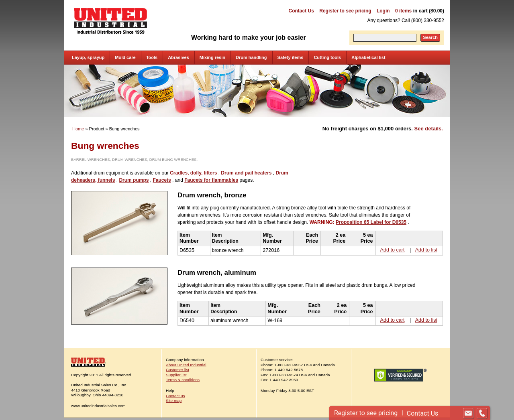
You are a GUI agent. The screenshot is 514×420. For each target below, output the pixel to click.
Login (383, 11)
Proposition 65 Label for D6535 (371, 222)
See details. (429, 129)
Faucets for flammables (211, 180)
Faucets (162, 180)
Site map (174, 401)
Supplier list (176, 375)
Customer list (177, 370)
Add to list (426, 250)
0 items (403, 11)
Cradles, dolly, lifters (193, 173)
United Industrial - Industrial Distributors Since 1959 (110, 21)
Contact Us (301, 11)
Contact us (175, 396)
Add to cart (393, 250)
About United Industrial (186, 365)
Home (78, 129)
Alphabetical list (368, 57)
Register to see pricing (345, 11)
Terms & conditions (183, 380)
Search (430, 37)
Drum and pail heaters (246, 173)
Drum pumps (134, 180)
